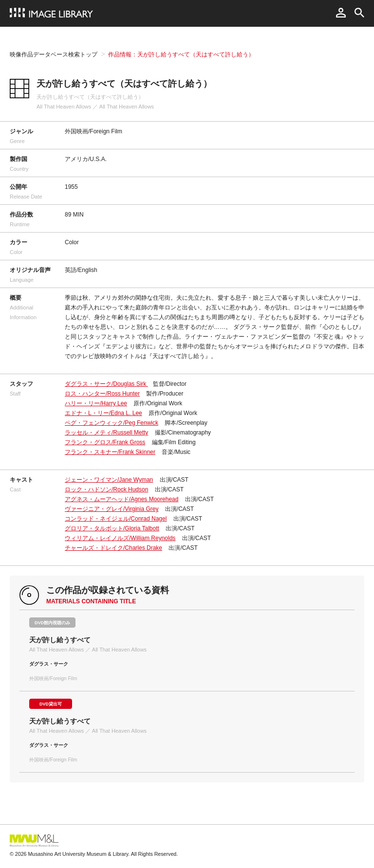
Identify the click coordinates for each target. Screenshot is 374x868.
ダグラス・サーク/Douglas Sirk (106, 384)
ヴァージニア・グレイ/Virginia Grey (112, 509)
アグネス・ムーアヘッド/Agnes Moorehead (122, 499)
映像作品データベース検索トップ (54, 54)
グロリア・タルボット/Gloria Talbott (112, 528)
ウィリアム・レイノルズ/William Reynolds (120, 538)
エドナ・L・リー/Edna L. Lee (103, 413)
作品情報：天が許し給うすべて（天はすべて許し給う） (181, 54)
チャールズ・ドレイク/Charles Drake (113, 548)
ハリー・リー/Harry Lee (96, 403)
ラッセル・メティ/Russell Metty (106, 433)
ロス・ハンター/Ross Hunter (102, 394)
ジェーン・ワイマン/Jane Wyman (109, 480)
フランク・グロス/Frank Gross (105, 442)
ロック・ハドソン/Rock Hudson (106, 489)
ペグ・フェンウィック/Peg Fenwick (112, 423)
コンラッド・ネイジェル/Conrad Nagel (116, 519)
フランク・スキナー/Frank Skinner (110, 452)
